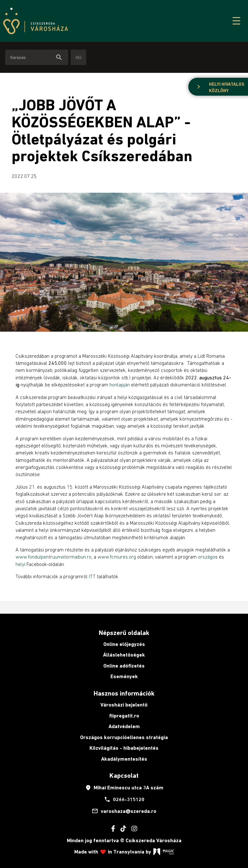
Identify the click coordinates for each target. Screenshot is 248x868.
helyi (20, 564)
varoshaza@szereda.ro (124, 811)
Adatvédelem (124, 726)
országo (207, 557)
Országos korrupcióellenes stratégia (124, 737)
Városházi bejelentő (124, 705)
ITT (92, 576)
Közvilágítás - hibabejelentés (124, 748)
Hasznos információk (124, 693)
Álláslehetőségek (124, 655)
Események (124, 676)
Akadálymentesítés (124, 759)
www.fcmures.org (117, 557)
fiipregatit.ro (124, 716)
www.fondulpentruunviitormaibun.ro (53, 557)
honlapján (120, 385)
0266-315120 (124, 799)
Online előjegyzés (124, 644)
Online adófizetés (124, 666)
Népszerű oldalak (124, 633)
